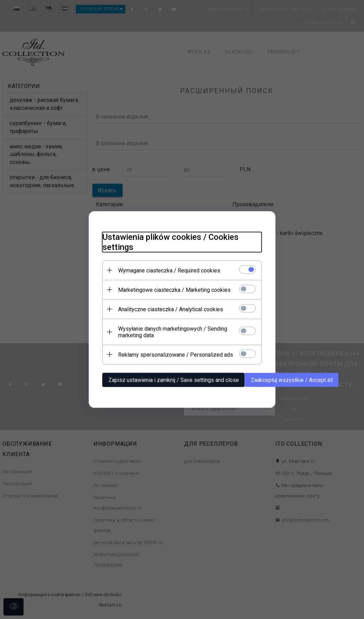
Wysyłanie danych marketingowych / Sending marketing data (173, 332)
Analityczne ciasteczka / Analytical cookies (171, 309)
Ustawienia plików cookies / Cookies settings (171, 242)
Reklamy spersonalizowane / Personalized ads (176, 355)
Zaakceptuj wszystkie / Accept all (292, 380)
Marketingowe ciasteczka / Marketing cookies (174, 290)
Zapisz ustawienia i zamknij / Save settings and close (174, 380)
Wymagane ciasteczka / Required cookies (169, 271)
